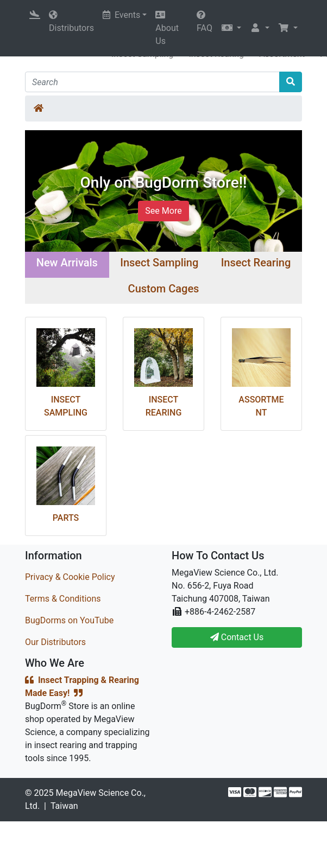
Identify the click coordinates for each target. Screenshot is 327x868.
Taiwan (64, 806)
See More (163, 211)
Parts (66, 518)
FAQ (205, 22)
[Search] (152, 82)
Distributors (71, 22)
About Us (167, 28)
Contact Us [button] (237, 637)
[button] (231, 28)
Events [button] (121, 15)
